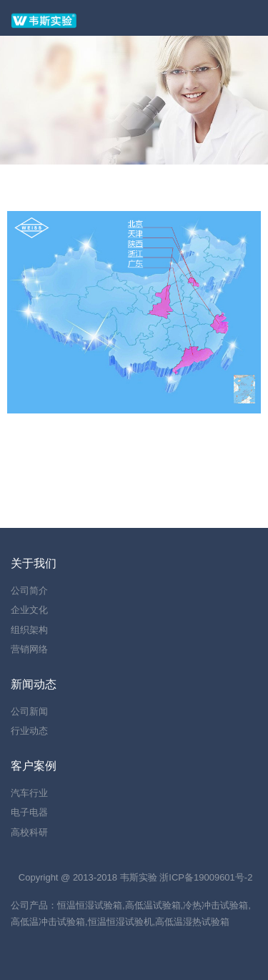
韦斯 (129, 877)
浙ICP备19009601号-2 (206, 877)
